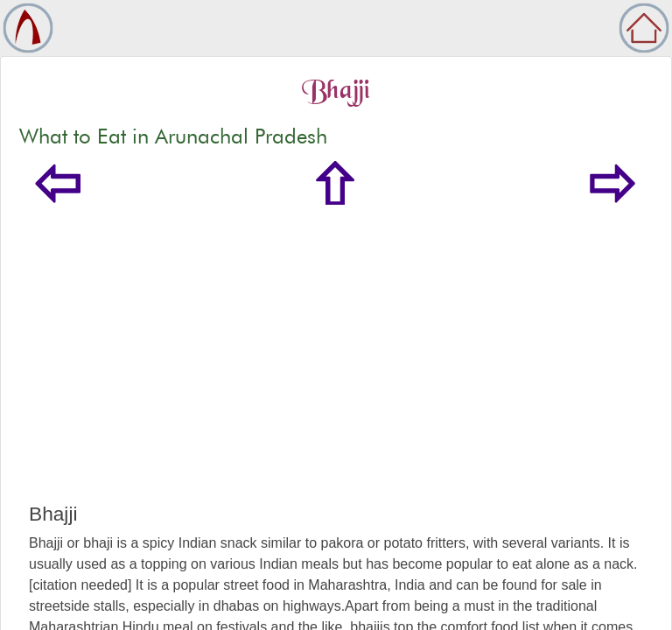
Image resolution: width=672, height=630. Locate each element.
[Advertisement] (336, 371)
